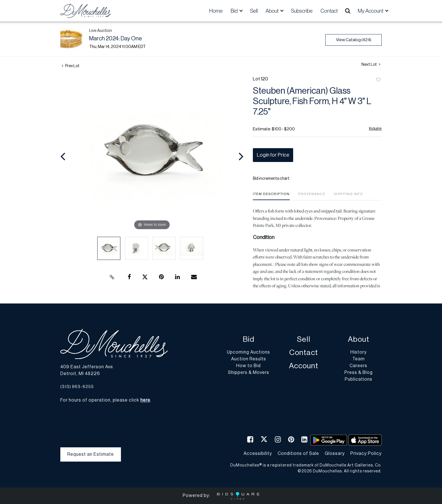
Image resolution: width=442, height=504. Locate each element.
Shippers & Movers (249, 373)
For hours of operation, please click (105, 400)
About (359, 340)
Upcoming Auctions (248, 352)
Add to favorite (378, 80)
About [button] (272, 11)
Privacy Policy (366, 453)
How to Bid (248, 366)
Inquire (375, 129)
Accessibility (258, 453)
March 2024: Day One (115, 39)
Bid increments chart (271, 179)
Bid (248, 340)
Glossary (335, 453)
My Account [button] (371, 11)
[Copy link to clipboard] (112, 277)
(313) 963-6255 (77, 387)
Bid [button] (235, 11)
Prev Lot (71, 66)
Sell (254, 11)
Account (304, 366)
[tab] (271, 196)
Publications (359, 380)
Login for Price (273, 155)
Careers (358, 366)
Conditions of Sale (298, 453)
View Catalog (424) (354, 40)
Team (359, 359)
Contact (329, 11)
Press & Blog (359, 373)
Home (216, 11)
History (359, 352)
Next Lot (371, 64)
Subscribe (302, 11)
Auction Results (249, 359)
